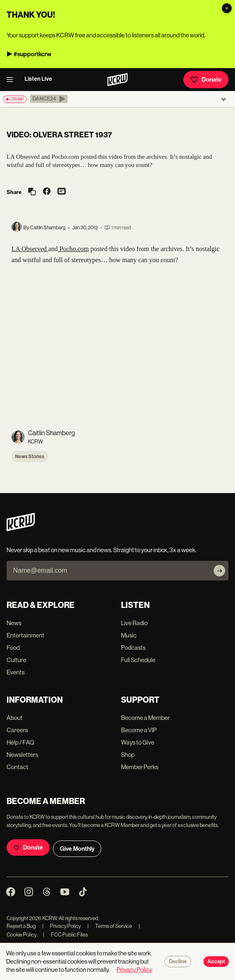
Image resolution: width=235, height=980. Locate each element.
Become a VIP (139, 730)
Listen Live (38, 79)
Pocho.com (73, 249)
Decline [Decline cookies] (178, 962)
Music (129, 635)
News (14, 623)
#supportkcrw (32, 54)
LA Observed (30, 249)
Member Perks (140, 767)
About (15, 718)
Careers (17, 730)
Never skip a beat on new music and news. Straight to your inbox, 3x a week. (102, 550)
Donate (206, 80)
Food (13, 648)
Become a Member (145, 718)
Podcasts (133, 648)
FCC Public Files (65, 935)
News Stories (30, 457)
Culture (16, 660)
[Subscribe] (219, 571)
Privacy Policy (62, 926)
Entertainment (25, 635)
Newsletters (22, 755)
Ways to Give (138, 742)
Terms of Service (110, 926)
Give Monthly (77, 849)
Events (16, 672)
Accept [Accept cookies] (216, 962)
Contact (17, 767)
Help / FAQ (21, 742)
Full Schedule (138, 660)
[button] (49, 99)
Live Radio (134, 623)
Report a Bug (21, 926)
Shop (128, 755)
